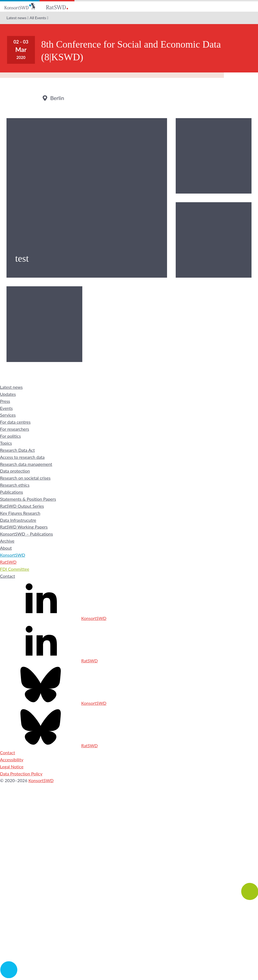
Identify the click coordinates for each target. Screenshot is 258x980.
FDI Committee (15, 569)
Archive (7, 541)
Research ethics (15, 485)
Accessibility (12, 760)
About (6, 548)
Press (5, 401)
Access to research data (22, 457)
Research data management (26, 464)
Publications (12, 492)
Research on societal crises (25, 478)
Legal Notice (12, 767)
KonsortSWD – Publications (26, 534)
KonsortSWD (13, 555)
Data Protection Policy (21, 774)
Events (6, 408)
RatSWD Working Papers (24, 527)
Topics (6, 443)
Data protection (15, 471)
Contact (7, 576)
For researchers (15, 429)
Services (8, 415)
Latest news (16, 18)
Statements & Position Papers (28, 499)
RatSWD (8, 562)
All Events (38, 18)
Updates (8, 394)
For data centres (15, 422)
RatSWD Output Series (22, 506)
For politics (10, 436)
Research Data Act (17, 450)
